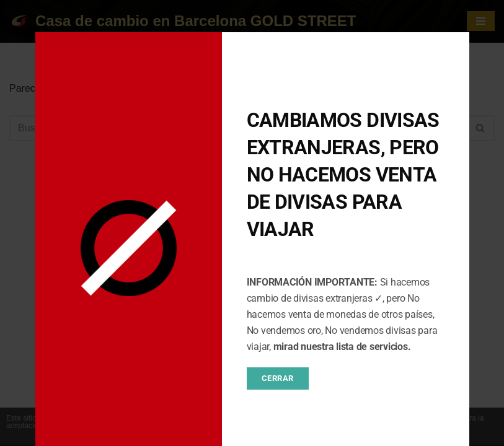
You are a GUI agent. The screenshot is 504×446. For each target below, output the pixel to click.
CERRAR (278, 378)
